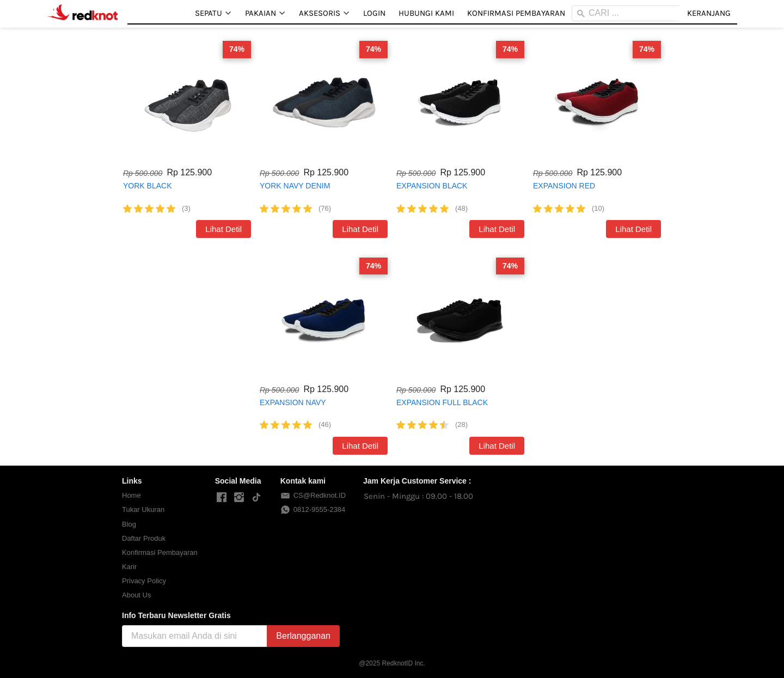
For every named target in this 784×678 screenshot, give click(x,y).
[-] (222, 498)
